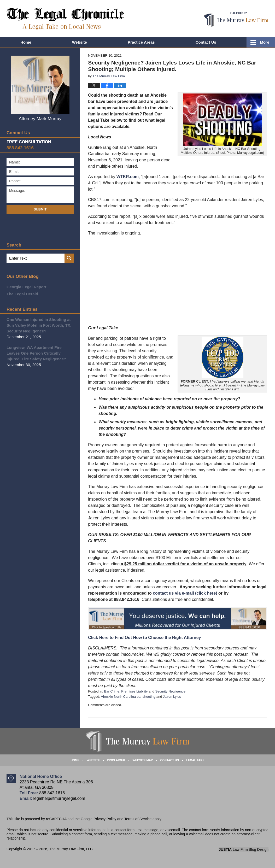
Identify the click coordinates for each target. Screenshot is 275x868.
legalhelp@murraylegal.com (59, 798)
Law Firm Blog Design (244, 849)
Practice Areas (141, 42)
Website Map (143, 760)
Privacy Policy (105, 819)
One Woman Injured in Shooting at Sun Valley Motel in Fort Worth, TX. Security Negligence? (39, 325)
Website (80, 42)
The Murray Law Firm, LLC (71, 849)
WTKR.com (128, 177)
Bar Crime (112, 691)
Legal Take (195, 760)
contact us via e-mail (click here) (185, 593)
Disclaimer (116, 760)
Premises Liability (134, 691)
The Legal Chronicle (65, 19)
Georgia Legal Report (27, 287)
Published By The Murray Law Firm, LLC (236, 19)
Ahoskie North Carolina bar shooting (128, 697)
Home (26, 42)
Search (69, 258)
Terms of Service (138, 819)
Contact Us (206, 42)
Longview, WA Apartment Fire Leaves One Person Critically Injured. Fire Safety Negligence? (36, 353)
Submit (40, 209)
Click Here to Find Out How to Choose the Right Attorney (144, 638)
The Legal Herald (22, 294)
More (265, 42)
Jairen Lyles (172, 697)
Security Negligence (170, 691)
